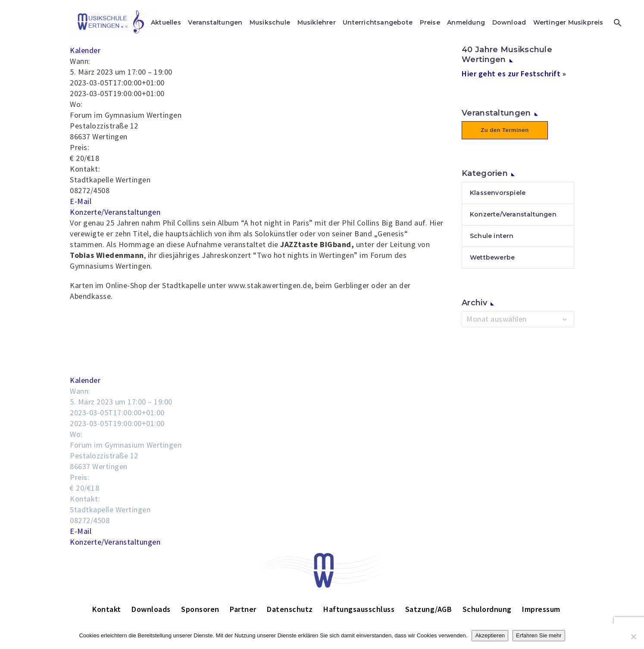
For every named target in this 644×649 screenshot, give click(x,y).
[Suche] (617, 23)
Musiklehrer (317, 22)
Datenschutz (290, 609)
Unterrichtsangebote (378, 22)
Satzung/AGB (429, 609)
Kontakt (107, 609)
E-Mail (81, 201)
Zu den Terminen (505, 130)
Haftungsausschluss (359, 609)
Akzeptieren (490, 635)
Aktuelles (166, 22)
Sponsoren (200, 609)
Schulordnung (487, 609)
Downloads (151, 609)
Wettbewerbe (492, 257)
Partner (243, 609)
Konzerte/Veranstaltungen (115, 212)
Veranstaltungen (215, 22)
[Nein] (633, 636)
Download (509, 22)
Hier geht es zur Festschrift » (514, 74)
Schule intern (492, 236)
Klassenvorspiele (498, 193)
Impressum (541, 609)
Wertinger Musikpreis (568, 22)
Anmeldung (466, 22)
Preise (430, 22)
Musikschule (270, 22)
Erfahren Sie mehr (539, 635)
